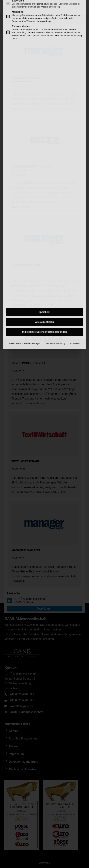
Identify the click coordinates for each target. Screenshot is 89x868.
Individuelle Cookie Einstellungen (25, 241)
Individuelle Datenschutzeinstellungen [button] (44, 229)
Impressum (75, 241)
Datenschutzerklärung (55, 241)
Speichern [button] (44, 209)
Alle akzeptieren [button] (45, 219)
